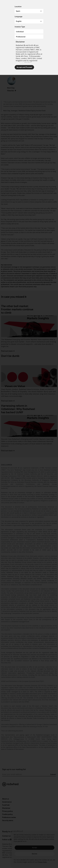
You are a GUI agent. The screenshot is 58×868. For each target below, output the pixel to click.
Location (18, 7)
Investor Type (20, 27)
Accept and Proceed (24, 67)
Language (18, 17)
